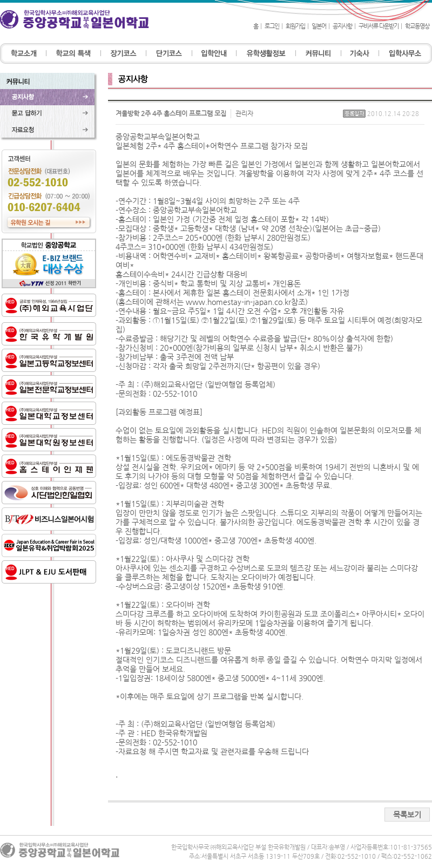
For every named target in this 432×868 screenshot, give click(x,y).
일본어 (319, 26)
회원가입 (295, 26)
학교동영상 (417, 26)
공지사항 (342, 26)
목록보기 (407, 815)
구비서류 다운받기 (379, 26)
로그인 (272, 26)
